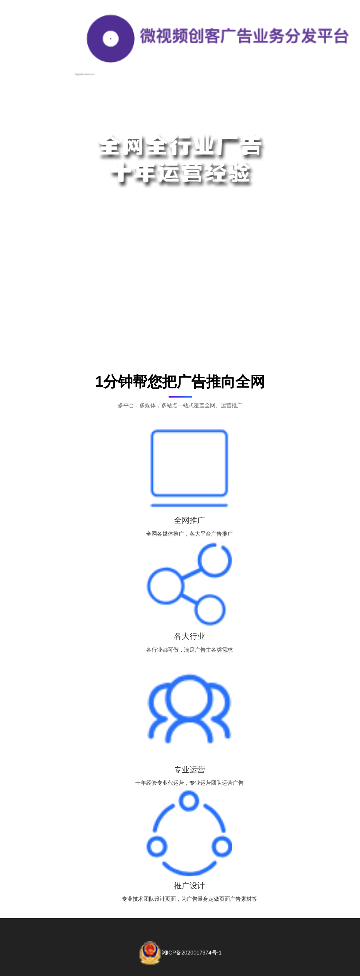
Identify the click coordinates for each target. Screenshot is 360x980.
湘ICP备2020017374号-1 (180, 953)
